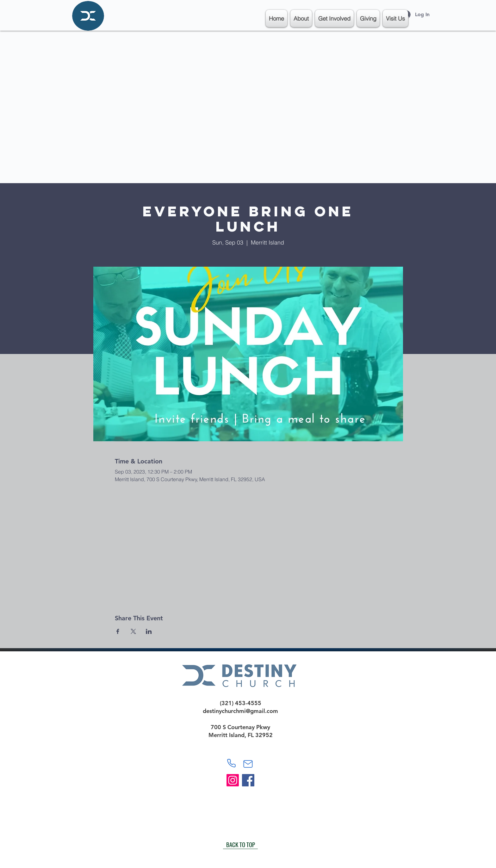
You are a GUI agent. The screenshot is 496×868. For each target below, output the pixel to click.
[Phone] (231, 763)
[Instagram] (233, 780)
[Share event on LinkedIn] (149, 631)
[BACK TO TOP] (240, 844)
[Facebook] (248, 780)
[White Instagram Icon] (214, 815)
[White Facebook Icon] (225, 815)
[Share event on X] (133, 631)
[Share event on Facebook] (118, 631)
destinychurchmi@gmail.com (240, 711)
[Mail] (248, 764)
